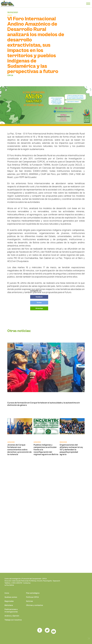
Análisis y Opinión (12, 616)
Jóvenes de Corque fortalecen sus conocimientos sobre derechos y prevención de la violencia (19, 450)
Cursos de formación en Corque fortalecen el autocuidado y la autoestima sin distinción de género (44, 404)
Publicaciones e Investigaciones (11, 610)
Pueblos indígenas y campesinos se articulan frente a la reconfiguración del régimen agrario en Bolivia (46, 450)
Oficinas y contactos (35, 605)
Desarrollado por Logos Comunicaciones (89, 639)
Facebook (39, 297)
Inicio (7, 593)
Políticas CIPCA (32, 597)
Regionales (9, 601)
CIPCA (8, 4)
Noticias (30, 601)
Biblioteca (9, 605)
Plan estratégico (33, 593)
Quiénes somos (11, 597)
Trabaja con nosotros (13, 620)
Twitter (39, 303)
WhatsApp (39, 308)
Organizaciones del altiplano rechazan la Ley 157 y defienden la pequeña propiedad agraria (71, 450)
